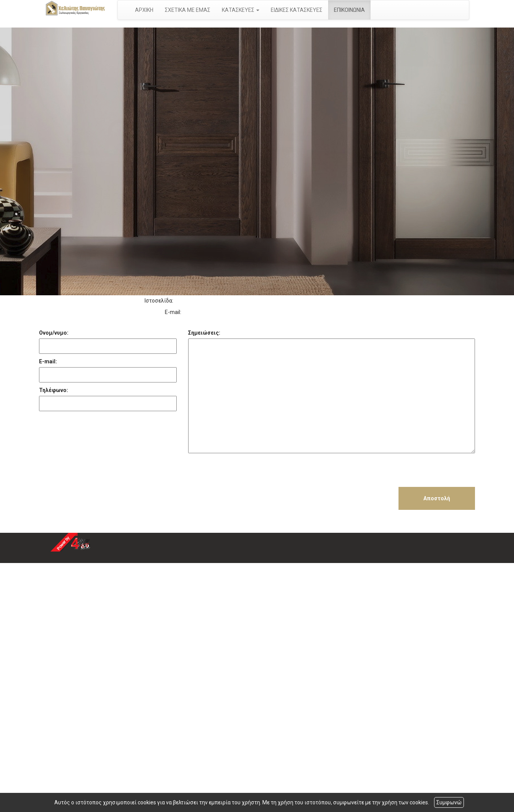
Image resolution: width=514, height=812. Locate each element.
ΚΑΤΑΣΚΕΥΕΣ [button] (241, 10)
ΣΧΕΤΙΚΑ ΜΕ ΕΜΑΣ (188, 10)
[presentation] (246, 472)
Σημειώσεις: (204, 333)
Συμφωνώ (449, 802)
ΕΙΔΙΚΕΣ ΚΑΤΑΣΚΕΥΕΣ (297, 10)
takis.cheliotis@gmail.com (217, 312)
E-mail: (48, 361)
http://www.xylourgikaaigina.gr (213, 301)
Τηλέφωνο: (54, 390)
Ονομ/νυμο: (54, 333)
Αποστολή (437, 498)
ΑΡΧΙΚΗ (144, 10)
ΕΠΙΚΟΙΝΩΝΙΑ (349, 10)
